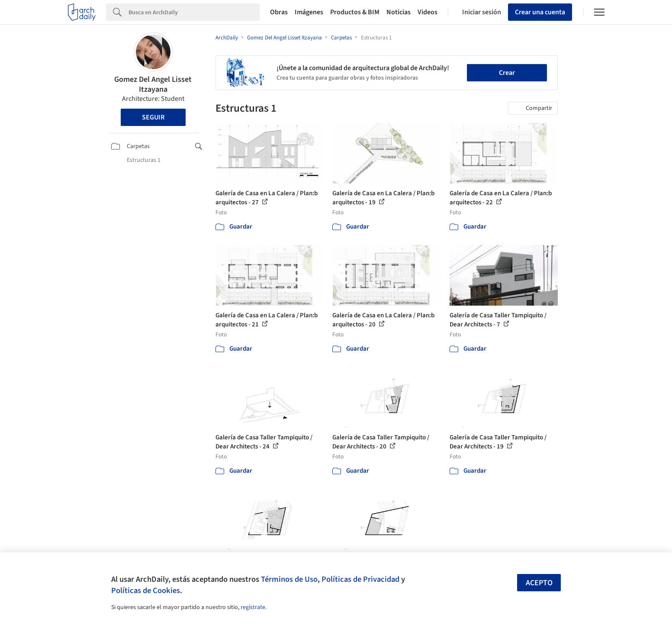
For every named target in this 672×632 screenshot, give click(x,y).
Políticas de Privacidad (360, 579)
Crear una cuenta (540, 12)
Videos (428, 12)
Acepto (539, 583)
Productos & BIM (355, 12)
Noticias (399, 12)
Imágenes (309, 12)
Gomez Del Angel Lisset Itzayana (153, 84)
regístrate (253, 607)
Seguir (153, 117)
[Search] (194, 12)
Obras (279, 12)
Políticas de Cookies (146, 590)
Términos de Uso (289, 579)
